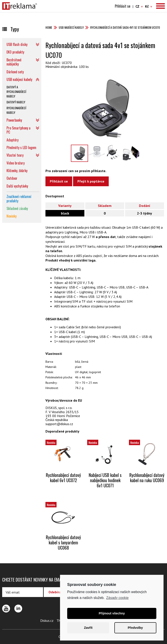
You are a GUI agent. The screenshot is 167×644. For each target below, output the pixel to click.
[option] (105, 108)
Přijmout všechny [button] (112, 613)
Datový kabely (16, 102)
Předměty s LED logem (21, 148)
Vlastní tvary (15, 155)
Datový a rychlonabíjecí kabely (16, 91)
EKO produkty (15, 52)
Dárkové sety (15, 72)
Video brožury (16, 163)
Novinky (12, 216)
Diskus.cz (47, 621)
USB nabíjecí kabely (71, 27)
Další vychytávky (17, 186)
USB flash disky (17, 44)
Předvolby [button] (135, 628)
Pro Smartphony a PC (18, 130)
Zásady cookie (117, 598)
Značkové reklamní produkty (19, 199)
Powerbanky (14, 120)
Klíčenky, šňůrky (17, 171)
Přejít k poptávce (91, 181)
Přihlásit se (123, 6)
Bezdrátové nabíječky (14, 62)
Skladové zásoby (17, 208)
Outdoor (12, 178)
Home (49, 27)
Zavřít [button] (88, 628)
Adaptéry (13, 140)
